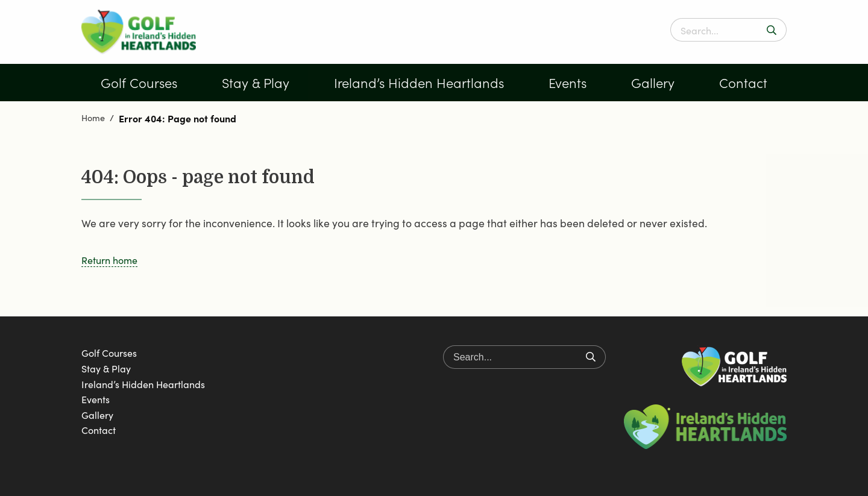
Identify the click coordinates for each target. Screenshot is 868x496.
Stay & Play (256, 82)
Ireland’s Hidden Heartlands (419, 82)
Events (568, 82)
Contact (743, 82)
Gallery (653, 82)
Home (93, 118)
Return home (109, 260)
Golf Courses (139, 82)
